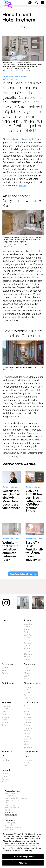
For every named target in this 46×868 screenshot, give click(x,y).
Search (36, 2)
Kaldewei (29, 731)
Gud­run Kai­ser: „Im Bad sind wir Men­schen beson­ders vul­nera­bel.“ (11, 499)
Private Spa (7, 673)
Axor (26, 706)
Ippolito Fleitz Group (29, 698)
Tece (26, 741)
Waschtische (7, 720)
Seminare (7, 752)
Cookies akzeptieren (23, 857)
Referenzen (8, 664)
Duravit (28, 720)
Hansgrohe (29, 728)
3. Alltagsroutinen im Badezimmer (29, 635)
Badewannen (7, 714)
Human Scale (29, 627)
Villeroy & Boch (29, 747)
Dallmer (28, 714)
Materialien (29, 673)
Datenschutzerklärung (22, 851)
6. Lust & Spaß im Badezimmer (29, 643)
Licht (27, 676)
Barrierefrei (8, 77)
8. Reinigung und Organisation (29, 648)
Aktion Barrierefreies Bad (29, 763)
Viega (27, 744)
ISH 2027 (7, 760)
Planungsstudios (33, 683)
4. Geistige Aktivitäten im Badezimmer (29, 638)
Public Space (21, 77)
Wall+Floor (29, 668)
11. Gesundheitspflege (29, 657)
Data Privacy (7, 779)
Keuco (22, 186)
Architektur (30, 664)
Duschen (6, 717)
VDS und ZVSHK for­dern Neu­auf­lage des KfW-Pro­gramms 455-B (34, 501)
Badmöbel (7, 722)
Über (26, 756)
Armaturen (7, 711)
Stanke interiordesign (29, 692)
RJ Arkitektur (29, 690)
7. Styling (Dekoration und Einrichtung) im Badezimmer (29, 646)
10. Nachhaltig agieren (29, 654)
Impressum (7, 774)
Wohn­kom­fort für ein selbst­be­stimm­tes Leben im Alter (10, 551)
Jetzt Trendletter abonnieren (23, 574)
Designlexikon (31, 752)
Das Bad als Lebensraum (29, 624)
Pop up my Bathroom (29, 760)
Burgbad (28, 711)
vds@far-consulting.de (11, 813)
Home (5, 620)
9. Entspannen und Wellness (29, 651)
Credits (6, 776)
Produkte (7, 702)
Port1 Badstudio (29, 695)
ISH (4, 756)
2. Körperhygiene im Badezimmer (29, 632)
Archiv (27, 659)
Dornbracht (29, 717)
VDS (26, 765)
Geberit (28, 722)
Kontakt (6, 770)
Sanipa (27, 739)
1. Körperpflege (29, 629)
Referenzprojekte (10, 79)
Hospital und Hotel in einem (19, 17)
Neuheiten (7, 706)
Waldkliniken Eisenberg (19, 139)
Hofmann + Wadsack (29, 687)
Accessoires (7, 709)
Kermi (27, 733)
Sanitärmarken (32, 702)
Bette (27, 709)
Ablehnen (23, 863)
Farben (27, 670)
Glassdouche (29, 725)
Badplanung (8, 683)
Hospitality (7, 668)
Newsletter (7, 782)
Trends (27, 620)
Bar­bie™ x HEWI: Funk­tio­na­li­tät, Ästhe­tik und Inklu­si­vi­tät (34, 551)
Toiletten (6, 725)
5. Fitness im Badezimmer (29, 640)
